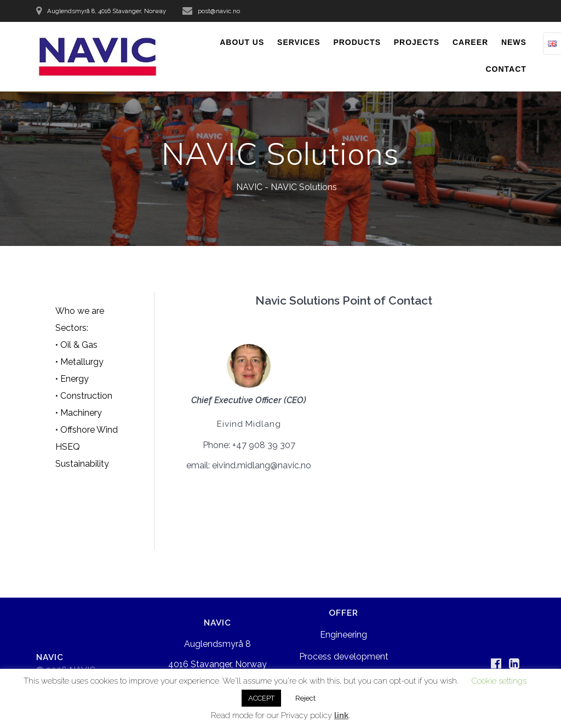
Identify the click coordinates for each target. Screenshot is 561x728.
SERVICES (299, 42)
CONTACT (506, 69)
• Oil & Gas (76, 345)
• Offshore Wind (87, 430)
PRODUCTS (357, 42)
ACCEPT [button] (261, 698)
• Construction (84, 396)
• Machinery (79, 413)
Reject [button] (305, 698)
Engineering (344, 635)
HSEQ (68, 447)
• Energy (72, 379)
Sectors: (72, 328)
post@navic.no (219, 11)
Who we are (80, 311)
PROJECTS (417, 42)
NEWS (514, 42)
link (341, 715)
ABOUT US (242, 42)
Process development (344, 657)
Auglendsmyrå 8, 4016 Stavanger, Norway (107, 11)
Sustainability (82, 464)
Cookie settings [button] (499, 681)
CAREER (470, 42)
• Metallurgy (79, 362)
